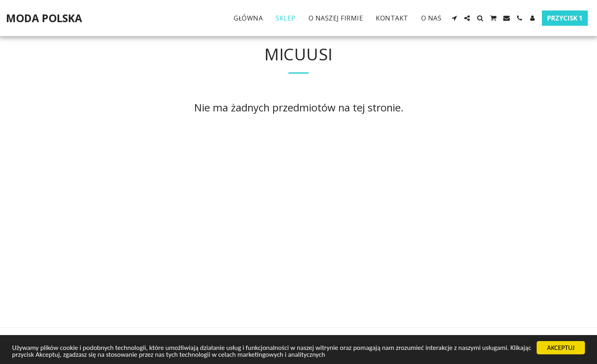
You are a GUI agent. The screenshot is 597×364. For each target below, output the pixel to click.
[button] (454, 18)
